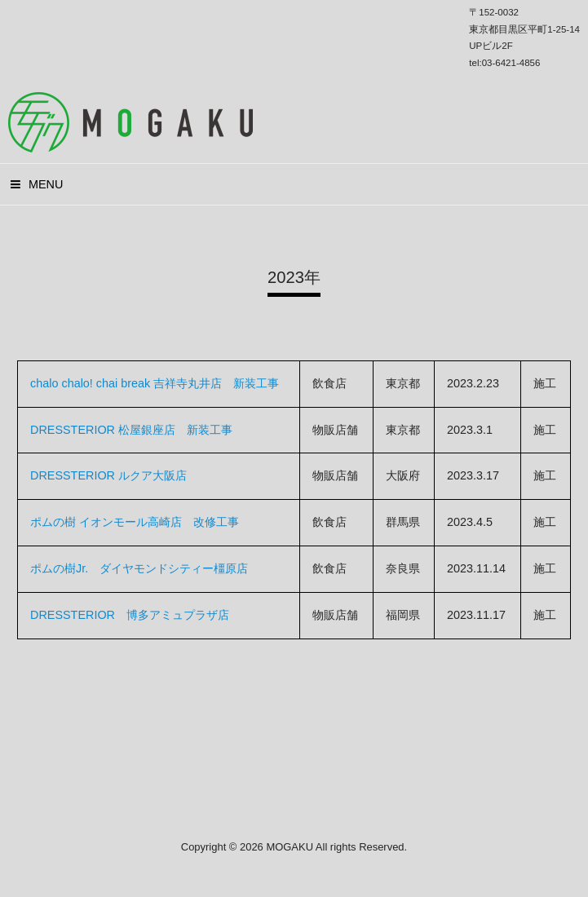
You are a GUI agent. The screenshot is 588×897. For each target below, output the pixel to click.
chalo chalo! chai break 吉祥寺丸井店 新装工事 (155, 383)
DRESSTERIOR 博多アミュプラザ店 (130, 615)
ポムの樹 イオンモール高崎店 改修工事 (135, 522)
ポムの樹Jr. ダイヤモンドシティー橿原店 (139, 568)
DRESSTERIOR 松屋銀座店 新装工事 (131, 430)
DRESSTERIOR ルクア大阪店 (108, 475)
